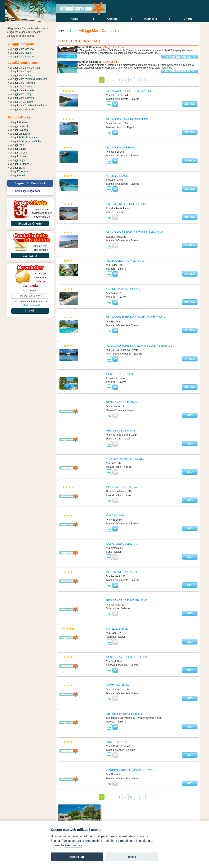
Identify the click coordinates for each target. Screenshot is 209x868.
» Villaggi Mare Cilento (20, 102)
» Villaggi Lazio (16, 145)
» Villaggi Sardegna (19, 164)
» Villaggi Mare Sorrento (21, 98)
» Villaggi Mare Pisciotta (21, 90)
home (74, 19)
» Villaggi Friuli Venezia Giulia (24, 141)
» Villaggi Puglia (17, 160)
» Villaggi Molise (17, 156)
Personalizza (73, 845)
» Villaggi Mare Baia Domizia (24, 68)
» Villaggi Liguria (17, 149)
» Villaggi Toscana (18, 172)
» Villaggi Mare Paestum (21, 83)
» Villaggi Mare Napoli (20, 53)
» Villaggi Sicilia (16, 168)
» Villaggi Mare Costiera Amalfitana (27, 105)
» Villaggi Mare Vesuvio (21, 109)
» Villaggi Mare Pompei (21, 94)
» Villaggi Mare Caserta (21, 49)
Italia (70, 31)
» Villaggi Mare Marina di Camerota (27, 79)
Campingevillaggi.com (28, 191)
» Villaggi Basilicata (19, 126)
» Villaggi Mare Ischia (20, 75)
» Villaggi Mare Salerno (21, 57)
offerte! (188, 19)
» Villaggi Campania (19, 134)
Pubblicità (150, 19)
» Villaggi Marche (17, 153)
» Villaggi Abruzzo (18, 122)
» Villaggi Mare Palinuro (21, 87)
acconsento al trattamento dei (30, 303)
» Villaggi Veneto (17, 175)
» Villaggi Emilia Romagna (22, 138)
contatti (112, 19)
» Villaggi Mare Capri (19, 71)
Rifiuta (132, 857)
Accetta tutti (77, 857)
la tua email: (30, 291)
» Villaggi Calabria (18, 130)
